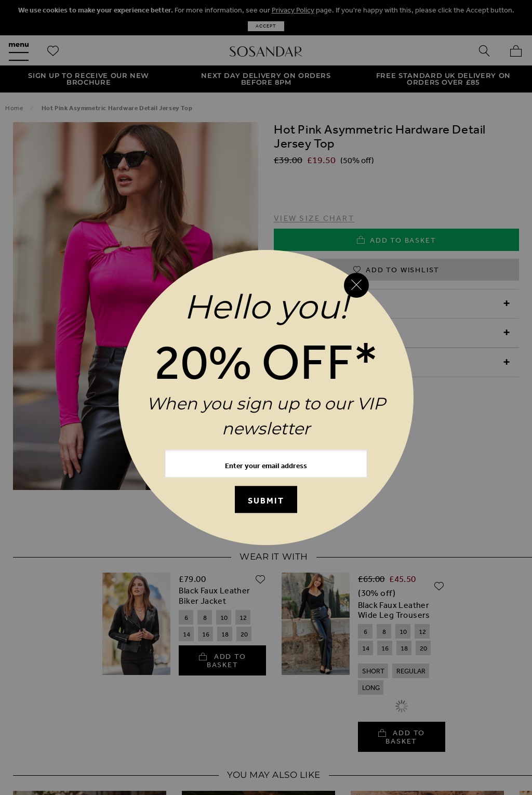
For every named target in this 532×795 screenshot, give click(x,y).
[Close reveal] (356, 285)
